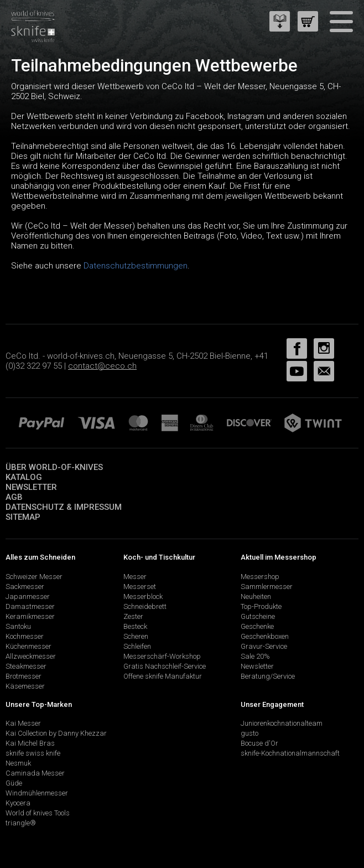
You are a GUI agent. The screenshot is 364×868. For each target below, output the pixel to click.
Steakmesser (26, 666)
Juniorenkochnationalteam (282, 723)
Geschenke (257, 626)
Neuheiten (256, 596)
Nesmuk (18, 763)
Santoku (18, 626)
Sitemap (23, 517)
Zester (133, 616)
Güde (14, 783)
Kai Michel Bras (30, 743)
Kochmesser (25, 636)
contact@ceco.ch (102, 366)
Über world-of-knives (54, 467)
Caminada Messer (35, 773)
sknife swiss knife (33, 753)
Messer (135, 577)
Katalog (24, 477)
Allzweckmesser (31, 656)
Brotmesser (24, 676)
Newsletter (31, 487)
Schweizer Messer (34, 577)
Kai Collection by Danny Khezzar (56, 733)
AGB (14, 497)
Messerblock (143, 596)
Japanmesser (28, 596)
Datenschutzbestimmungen (136, 266)
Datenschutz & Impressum (64, 507)
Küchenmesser (28, 646)
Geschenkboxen (265, 636)
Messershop (260, 577)
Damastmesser (30, 606)
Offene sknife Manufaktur (163, 676)
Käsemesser (25, 686)
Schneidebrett (145, 606)
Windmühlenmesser (37, 793)
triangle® (21, 823)
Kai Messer (23, 723)
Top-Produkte (261, 606)
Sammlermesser (267, 587)
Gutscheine (258, 616)
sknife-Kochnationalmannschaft (290, 753)
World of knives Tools (38, 813)
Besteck (135, 626)
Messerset (140, 587)
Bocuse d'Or (259, 743)
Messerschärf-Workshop (162, 656)
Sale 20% (255, 656)
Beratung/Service (268, 676)
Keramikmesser (30, 616)
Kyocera (18, 803)
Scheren (136, 636)
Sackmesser (25, 587)
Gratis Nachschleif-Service (165, 666)
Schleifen (137, 646)
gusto (249, 733)
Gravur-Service (264, 646)
